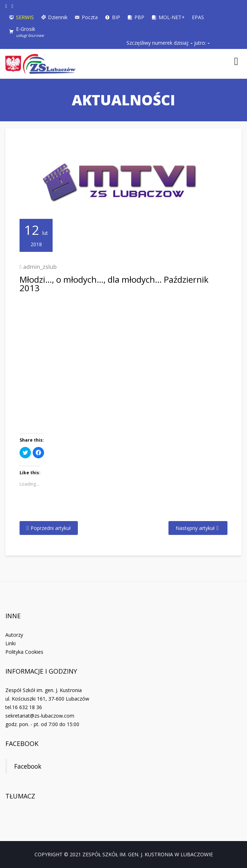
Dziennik (58, 17)
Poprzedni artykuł (51, 528)
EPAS (198, 17)
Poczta (90, 17)
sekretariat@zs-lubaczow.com (40, 716)
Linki (10, 643)
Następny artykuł (195, 528)
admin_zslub (40, 267)
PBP (139, 17)
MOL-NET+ (172, 17)
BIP (116, 17)
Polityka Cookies (24, 652)
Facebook (22, 743)
